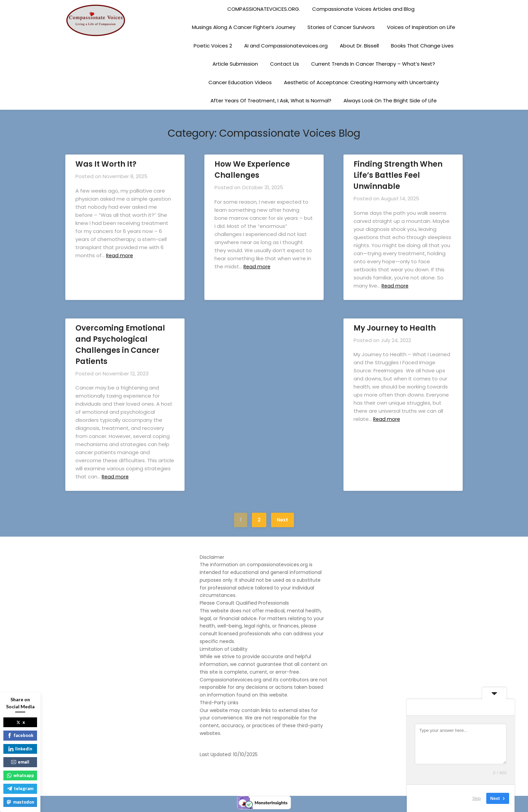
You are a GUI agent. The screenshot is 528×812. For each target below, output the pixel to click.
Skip (477, 798)
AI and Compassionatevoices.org (286, 46)
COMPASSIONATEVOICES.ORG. (264, 9)
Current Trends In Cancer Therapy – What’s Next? (373, 64)
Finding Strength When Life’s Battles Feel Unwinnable (398, 175)
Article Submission (235, 64)
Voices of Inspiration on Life (421, 27)
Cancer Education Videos (240, 82)
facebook (20, 735)
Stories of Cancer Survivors (341, 27)
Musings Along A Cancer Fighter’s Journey (244, 27)
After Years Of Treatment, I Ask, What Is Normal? (271, 100)
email (20, 762)
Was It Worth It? (106, 164)
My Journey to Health (395, 328)
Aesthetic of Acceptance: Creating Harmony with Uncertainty (361, 82)
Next (283, 520)
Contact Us (285, 64)
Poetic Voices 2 (213, 46)
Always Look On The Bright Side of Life (390, 100)
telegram (20, 788)
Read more (121, 255)
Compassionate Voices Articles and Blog (363, 9)
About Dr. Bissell (359, 46)
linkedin (20, 749)
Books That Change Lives (422, 46)
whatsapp (20, 775)
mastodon (20, 802)
